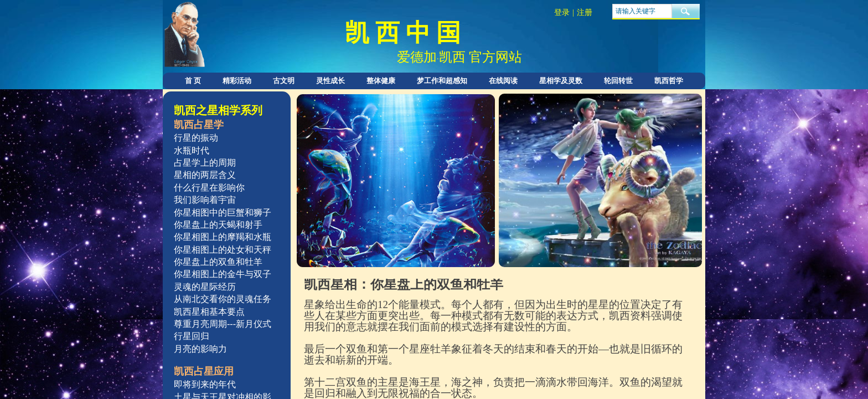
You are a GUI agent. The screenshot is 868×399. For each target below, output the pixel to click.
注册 (585, 12)
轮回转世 (618, 81)
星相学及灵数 (561, 81)
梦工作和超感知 (442, 81)
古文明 (284, 81)
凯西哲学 (669, 81)
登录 (562, 12)
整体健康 (381, 81)
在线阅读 (503, 81)
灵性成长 (330, 81)
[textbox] (642, 11)
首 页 (193, 81)
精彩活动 (237, 81)
